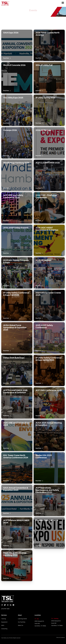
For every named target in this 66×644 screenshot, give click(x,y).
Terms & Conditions (60, 638)
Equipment (4, 622)
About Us (20, 625)
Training (4, 619)
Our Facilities (22, 622)
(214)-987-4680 (5, 609)
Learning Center (22, 619)
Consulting (4, 629)
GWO (3, 625)
